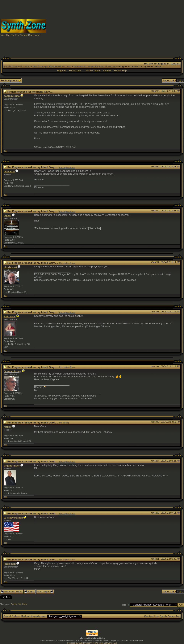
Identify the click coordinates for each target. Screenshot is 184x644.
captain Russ (12, 96)
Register (62, 71)
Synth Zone (11, 66)
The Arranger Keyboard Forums (52, 66)
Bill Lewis (10, 316)
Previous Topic (12, 591)
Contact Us (151, 616)
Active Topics (93, 71)
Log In (176, 64)
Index (30, 591)
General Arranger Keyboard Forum (95, 66)
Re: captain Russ (67, 167)
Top (5, 151)
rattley (8, 427)
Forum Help (120, 71)
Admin (14, 604)
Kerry (25, 604)
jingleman (10, 564)
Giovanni (9, 171)
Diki (19, 604)
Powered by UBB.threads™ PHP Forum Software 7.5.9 (92, 643)
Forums (25, 66)
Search (107, 71)
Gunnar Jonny (12, 371)
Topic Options (11, 80)
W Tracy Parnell (13, 518)
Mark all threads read (33, 616)
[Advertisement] (115, 27)
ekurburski (10, 267)
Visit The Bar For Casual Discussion (20, 35)
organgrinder (12, 466)
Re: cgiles (64, 423)
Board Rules (11, 616)
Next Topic (45, 591)
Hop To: (126, 605)
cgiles (7, 215)
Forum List (75, 71)
